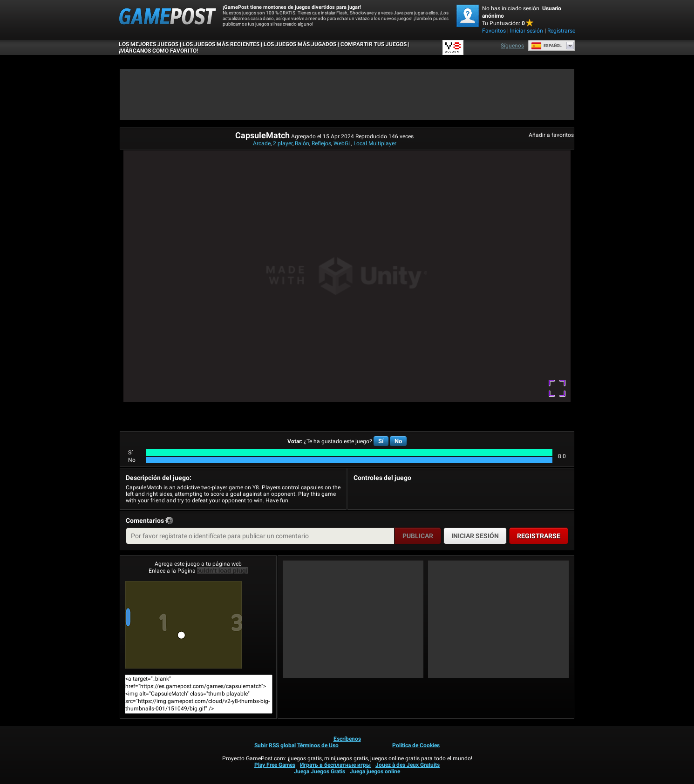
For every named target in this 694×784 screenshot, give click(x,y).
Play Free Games (275, 765)
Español (546, 46)
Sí (381, 441)
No (398, 441)
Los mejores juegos (149, 44)
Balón (302, 143)
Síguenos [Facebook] (512, 46)
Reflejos (321, 143)
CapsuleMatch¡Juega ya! (184, 625)
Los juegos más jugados (300, 44)
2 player (283, 143)
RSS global (282, 745)
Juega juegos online (375, 771)
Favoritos (494, 31)
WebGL (342, 143)
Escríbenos (347, 739)
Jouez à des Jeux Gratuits (408, 765)
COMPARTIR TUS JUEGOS (374, 44)
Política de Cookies (416, 745)
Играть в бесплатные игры (335, 765)
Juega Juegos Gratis (320, 771)
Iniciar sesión (527, 31)
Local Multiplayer (375, 143)
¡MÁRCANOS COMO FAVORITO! (158, 51)
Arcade (262, 143)
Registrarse (561, 31)
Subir (261, 745)
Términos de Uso (318, 745)
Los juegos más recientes (221, 44)
